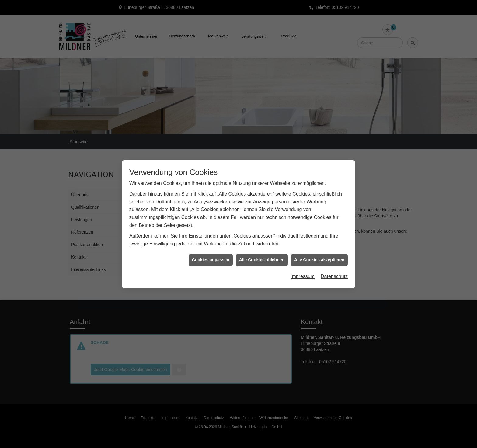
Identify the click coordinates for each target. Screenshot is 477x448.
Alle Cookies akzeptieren (319, 257)
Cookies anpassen (211, 257)
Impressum (303, 273)
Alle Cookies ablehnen (262, 257)
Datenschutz (334, 273)
